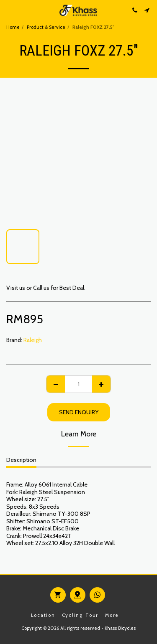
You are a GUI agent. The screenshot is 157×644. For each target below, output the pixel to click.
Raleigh (33, 340)
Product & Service (46, 27)
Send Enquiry (79, 412)
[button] (9, 10)
